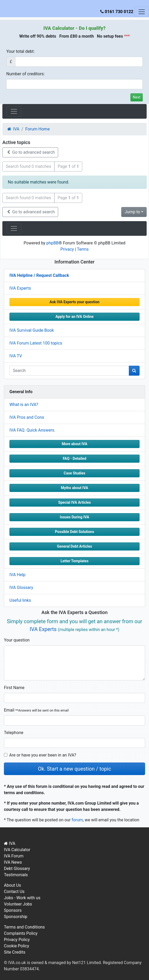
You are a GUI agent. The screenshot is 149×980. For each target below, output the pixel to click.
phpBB (53, 243)
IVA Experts (20, 288)
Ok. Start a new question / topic (74, 769)
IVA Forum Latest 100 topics (36, 343)
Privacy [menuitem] (67, 249)
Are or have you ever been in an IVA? (43, 755)
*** (127, 36)
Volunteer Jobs (18, 904)
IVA (10, 843)
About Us (12, 885)
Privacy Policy (17, 940)
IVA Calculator (59, 28)
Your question (17, 640)
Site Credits (15, 952)
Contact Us (14, 892)
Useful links (20, 600)
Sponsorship (16, 917)
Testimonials (16, 875)
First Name (14, 688)
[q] (69, 371)
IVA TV (16, 356)
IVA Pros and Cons (27, 417)
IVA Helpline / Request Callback (39, 275)
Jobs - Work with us (22, 898)
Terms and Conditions (24, 927)
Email (36, 710)
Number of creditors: (26, 74)
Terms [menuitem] (83, 249)
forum (77, 820)
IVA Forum (14, 856)
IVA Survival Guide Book (32, 330)
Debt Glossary (17, 869)
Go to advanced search (30, 152)
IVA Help (17, 575)
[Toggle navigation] (142, 12)
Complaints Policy (21, 933)
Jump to (132, 212)
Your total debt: (20, 51)
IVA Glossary (21, 588)
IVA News (13, 862)
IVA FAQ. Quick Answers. (32, 430)
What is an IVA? (24, 405)
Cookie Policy (16, 946)
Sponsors (13, 910)
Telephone (14, 733)
